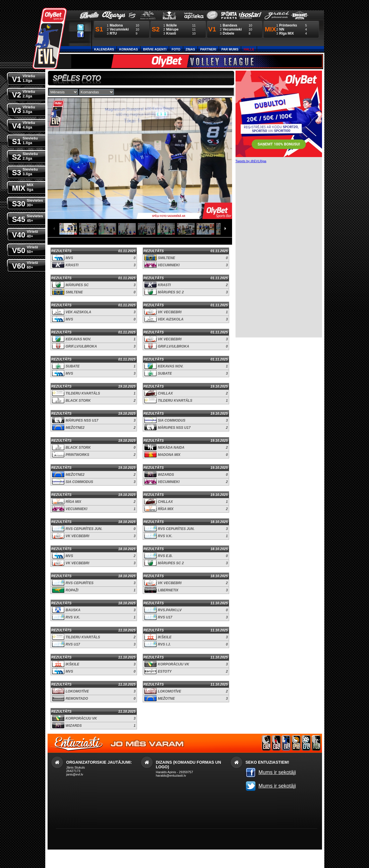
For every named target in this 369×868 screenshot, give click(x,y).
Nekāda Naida (171, 448)
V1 (24, 78)
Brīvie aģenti (155, 49)
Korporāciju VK (174, 664)
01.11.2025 (127, 251)
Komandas (129, 49)
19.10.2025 (127, 386)
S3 (25, 171)
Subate (73, 366)
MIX (23, 187)
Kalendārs (104, 49)
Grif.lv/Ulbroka (81, 346)
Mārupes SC (77, 285)
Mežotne (166, 699)
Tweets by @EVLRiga (251, 161)
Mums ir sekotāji (277, 772)
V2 (24, 94)
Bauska (73, 610)
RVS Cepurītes (80, 583)
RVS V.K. (165, 536)
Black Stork (78, 401)
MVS (69, 258)
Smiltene (167, 258)
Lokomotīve (77, 691)
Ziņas (190, 49)
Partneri (208, 49)
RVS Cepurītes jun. (84, 529)
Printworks (78, 455)
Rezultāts (61, 251)
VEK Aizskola (79, 312)
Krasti (72, 265)
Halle (249, 49)
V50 (25, 249)
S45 (28, 218)
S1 (25, 140)
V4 (24, 125)
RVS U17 (165, 617)
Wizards (166, 475)
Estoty (165, 671)
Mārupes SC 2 (171, 292)
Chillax (165, 393)
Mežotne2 (75, 428)
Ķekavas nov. (78, 339)
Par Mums (230, 49)
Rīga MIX (74, 502)
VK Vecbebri (170, 312)
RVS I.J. (164, 644)
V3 (24, 109)
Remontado (77, 699)
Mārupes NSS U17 (82, 420)
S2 (25, 156)
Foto (176, 49)
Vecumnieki (169, 265)
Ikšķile (165, 637)
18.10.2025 (127, 522)
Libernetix (168, 590)
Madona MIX (169, 455)
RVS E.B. (165, 556)
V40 (25, 234)
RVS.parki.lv (170, 610)
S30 (28, 202)
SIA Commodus (172, 420)
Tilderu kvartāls (83, 393)
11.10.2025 (219, 603)
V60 (25, 265)
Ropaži (72, 590)
